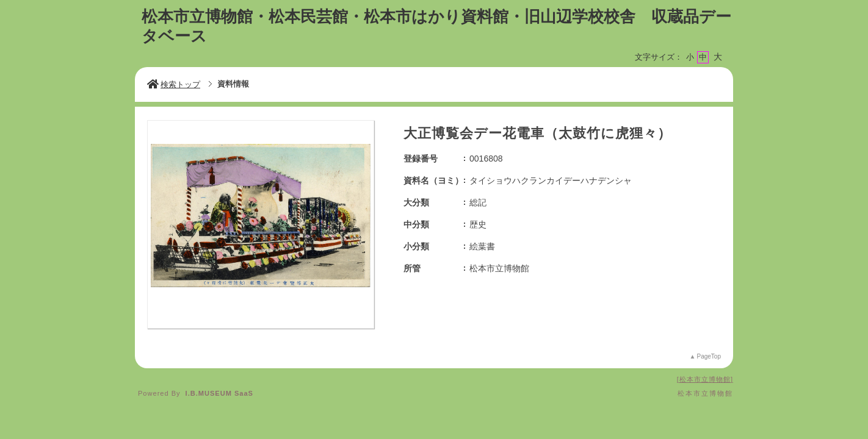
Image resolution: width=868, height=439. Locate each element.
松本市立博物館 (705, 379)
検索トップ (174, 84)
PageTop (709, 356)
